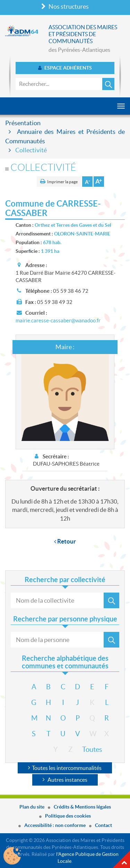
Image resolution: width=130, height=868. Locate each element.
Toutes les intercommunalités (65, 768)
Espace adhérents (65, 68)
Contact (103, 825)
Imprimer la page (62, 182)
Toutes (86, 749)
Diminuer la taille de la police (87, 182)
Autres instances (65, 780)
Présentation (23, 123)
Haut (121, 859)
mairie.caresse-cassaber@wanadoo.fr (58, 320)
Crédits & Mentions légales (82, 807)
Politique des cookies (68, 816)
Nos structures (65, 6)
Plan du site (32, 807)
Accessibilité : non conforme (55, 825)
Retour (65, 541)
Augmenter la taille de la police (99, 182)
